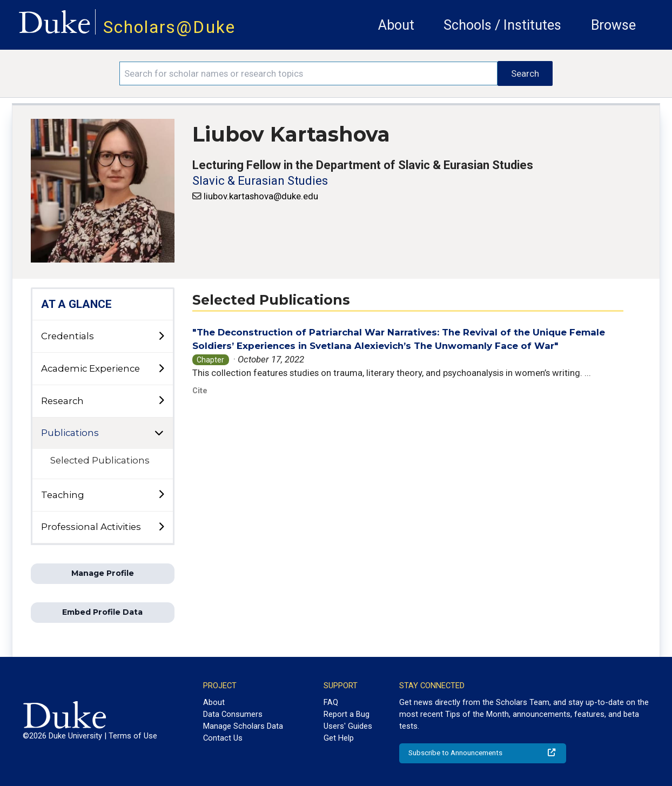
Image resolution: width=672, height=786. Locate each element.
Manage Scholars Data (243, 726)
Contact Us (223, 738)
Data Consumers (233, 714)
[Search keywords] (308, 73)
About (396, 25)
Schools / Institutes (502, 25)
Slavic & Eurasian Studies (260, 181)
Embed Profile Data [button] (102, 612)
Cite (200, 391)
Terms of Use (133, 736)
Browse (613, 25)
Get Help (339, 738)
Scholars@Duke (169, 27)
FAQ (331, 702)
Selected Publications (100, 460)
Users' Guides (348, 726)
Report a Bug (347, 714)
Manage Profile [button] (103, 573)
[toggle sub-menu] (161, 337)
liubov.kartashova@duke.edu (261, 196)
